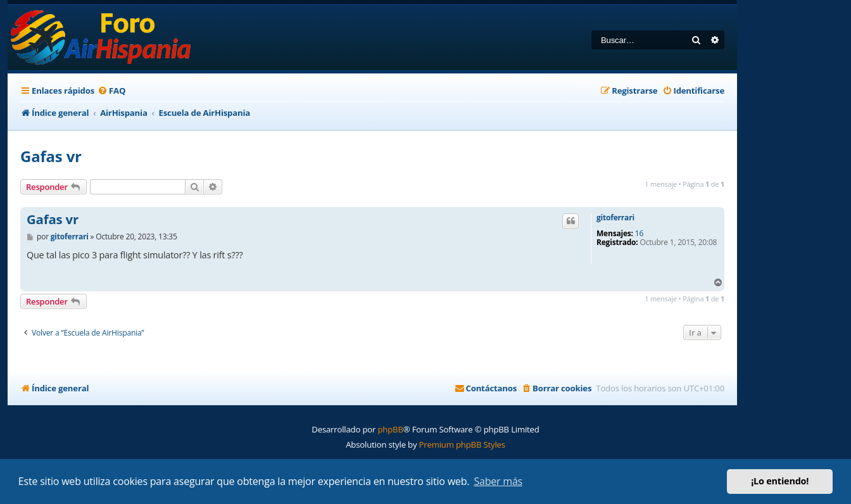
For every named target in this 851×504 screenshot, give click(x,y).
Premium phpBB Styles (462, 444)
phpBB (390, 429)
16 (639, 234)
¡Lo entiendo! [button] (780, 481)
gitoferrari (615, 218)
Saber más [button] (498, 481)
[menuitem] (111, 91)
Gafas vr (51, 156)
